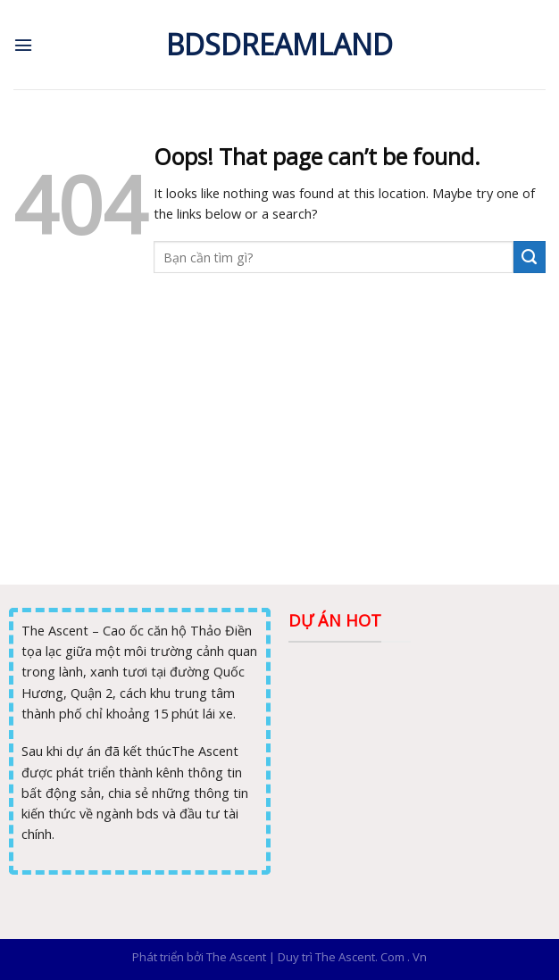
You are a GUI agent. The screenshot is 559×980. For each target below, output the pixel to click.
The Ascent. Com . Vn (371, 957)
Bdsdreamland (279, 45)
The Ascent (236, 957)
